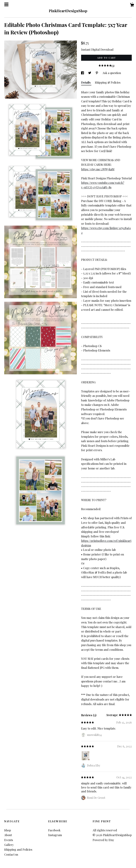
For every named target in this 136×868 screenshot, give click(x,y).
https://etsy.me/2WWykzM (98, 169)
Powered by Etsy (103, 840)
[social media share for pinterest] (97, 73)
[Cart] (132, 5)
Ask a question (112, 73)
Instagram (55, 835)
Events (9, 840)
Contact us (11, 854)
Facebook (54, 830)
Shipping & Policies (108, 82)
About (8, 835)
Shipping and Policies (18, 849)
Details (86, 82)
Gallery (9, 845)
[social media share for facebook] (83, 73)
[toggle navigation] (6, 4)
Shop (8, 830)
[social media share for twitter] (90, 73)
